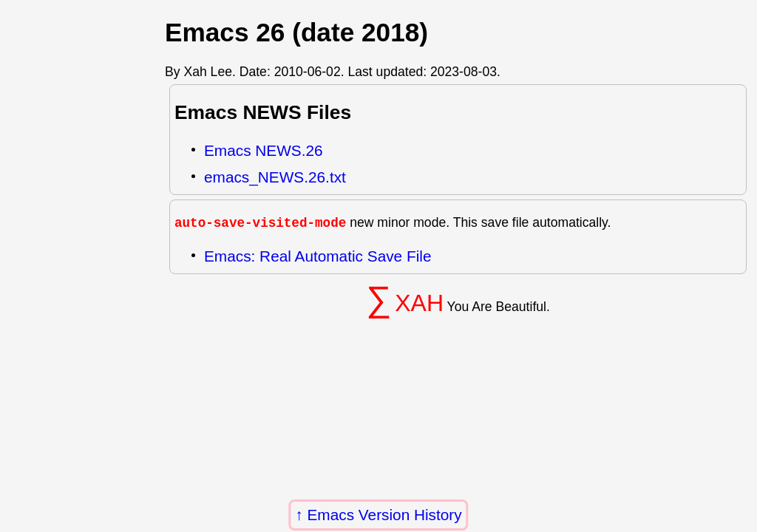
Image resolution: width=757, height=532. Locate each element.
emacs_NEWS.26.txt (275, 177)
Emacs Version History (385, 515)
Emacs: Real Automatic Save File (318, 256)
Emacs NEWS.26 (264, 150)
